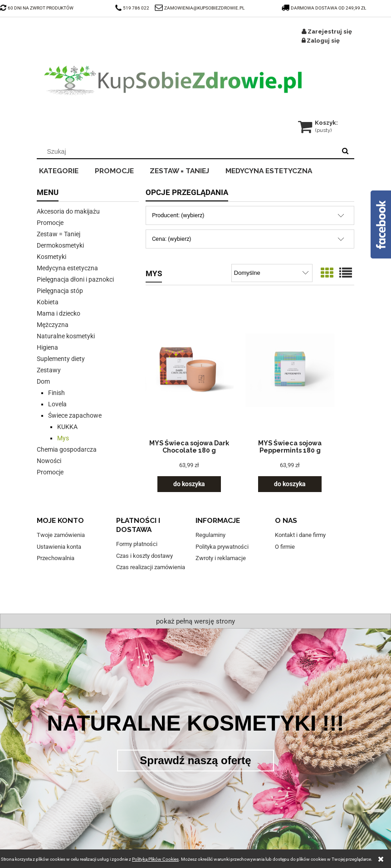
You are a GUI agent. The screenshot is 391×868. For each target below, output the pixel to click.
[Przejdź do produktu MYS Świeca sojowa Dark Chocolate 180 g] (189, 370)
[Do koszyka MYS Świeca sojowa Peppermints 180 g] (290, 484)
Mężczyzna (53, 325)
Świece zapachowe (75, 415)
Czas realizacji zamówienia (151, 567)
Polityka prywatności (222, 547)
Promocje (50, 223)
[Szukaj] (345, 151)
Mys (63, 438)
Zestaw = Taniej (59, 234)
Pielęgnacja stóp (60, 291)
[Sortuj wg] (272, 273)
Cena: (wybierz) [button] (172, 239)
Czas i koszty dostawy (144, 556)
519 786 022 (133, 8)
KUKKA (67, 427)
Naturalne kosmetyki (66, 336)
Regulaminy (210, 535)
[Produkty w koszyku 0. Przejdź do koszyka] (319, 123)
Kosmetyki (51, 257)
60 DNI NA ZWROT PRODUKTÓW (37, 8)
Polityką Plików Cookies (155, 859)
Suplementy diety (61, 359)
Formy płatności (137, 544)
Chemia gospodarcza (67, 449)
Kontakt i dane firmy (300, 535)
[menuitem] (65, 170)
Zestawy (49, 370)
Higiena (47, 347)
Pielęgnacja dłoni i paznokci (75, 279)
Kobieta (48, 302)
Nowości (49, 461)
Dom (43, 381)
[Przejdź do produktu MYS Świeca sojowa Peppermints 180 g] (290, 370)
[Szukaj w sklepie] (188, 151)
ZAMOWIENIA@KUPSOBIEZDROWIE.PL (204, 8)
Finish (56, 393)
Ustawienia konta (59, 547)
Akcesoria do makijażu (68, 211)
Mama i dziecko (59, 313)
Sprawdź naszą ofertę (195, 760)
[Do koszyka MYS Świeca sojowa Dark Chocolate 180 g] (189, 484)
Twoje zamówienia (61, 535)
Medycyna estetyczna (67, 268)
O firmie (285, 547)
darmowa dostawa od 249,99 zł (324, 8)
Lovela (57, 404)
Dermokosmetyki (60, 245)
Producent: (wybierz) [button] (178, 215)
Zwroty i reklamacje (221, 558)
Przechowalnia (56, 558)
